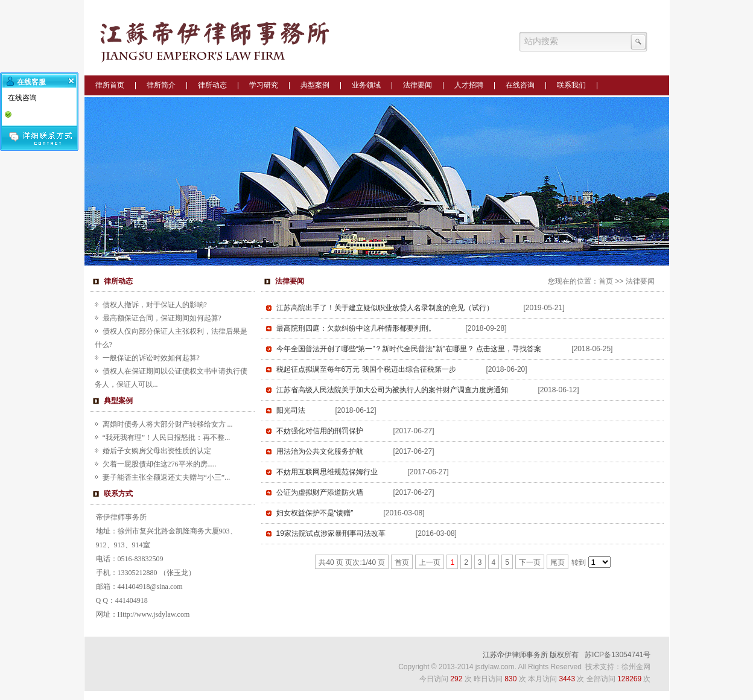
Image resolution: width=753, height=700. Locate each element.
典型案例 (315, 85)
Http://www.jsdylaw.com (154, 614)
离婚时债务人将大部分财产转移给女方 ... (168, 424)
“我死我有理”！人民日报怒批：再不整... (167, 437)
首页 (606, 281)
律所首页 (110, 85)
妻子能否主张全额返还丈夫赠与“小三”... (167, 477)
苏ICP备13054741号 (618, 655)
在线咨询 (520, 85)
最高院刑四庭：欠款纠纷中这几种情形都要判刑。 (356, 328)
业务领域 (366, 85)
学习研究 (264, 85)
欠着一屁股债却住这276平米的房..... (160, 464)
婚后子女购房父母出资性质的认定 (157, 451)
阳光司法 (291, 410)
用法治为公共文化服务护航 (320, 451)
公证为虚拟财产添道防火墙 (320, 492)
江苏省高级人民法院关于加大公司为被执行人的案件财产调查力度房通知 (392, 390)
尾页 (558, 562)
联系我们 (571, 85)
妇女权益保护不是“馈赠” (315, 513)
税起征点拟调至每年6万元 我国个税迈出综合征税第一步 (366, 369)
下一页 (530, 562)
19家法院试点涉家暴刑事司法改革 (331, 533)
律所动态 (212, 85)
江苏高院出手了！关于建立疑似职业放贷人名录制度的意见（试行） (385, 308)
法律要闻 (418, 85)
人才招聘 (469, 85)
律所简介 (161, 85)
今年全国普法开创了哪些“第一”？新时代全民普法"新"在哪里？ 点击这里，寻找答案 (409, 349)
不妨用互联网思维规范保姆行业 (327, 472)
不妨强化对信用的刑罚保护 (320, 431)
